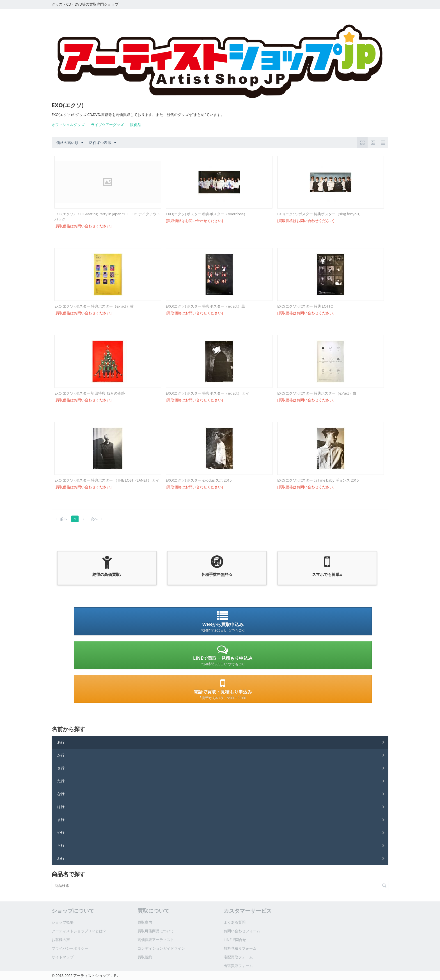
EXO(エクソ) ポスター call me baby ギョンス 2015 (318, 480)
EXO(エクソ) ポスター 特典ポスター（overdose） (207, 214)
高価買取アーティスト (156, 940)
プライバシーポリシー (70, 948)
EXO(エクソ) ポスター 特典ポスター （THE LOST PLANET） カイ (107, 480)
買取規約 (145, 957)
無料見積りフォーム (240, 948)
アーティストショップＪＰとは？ (79, 931)
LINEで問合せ (235, 940)
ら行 (61, 845)
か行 (61, 755)
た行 (61, 781)
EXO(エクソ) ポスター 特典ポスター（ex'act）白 (317, 393)
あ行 (61, 742)
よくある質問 (235, 922)
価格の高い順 (70, 143)
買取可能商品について (156, 931)
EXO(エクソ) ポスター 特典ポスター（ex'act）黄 (94, 306)
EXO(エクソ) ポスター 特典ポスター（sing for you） (320, 214)
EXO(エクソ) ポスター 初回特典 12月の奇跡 (90, 393)
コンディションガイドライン (161, 948)
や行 (61, 832)
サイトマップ (63, 957)
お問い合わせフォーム (242, 931)
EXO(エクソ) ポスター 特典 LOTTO (305, 306)
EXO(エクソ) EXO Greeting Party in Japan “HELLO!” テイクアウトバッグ (107, 217)
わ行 (61, 858)
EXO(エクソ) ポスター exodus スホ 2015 (199, 480)
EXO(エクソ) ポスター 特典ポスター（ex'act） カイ (208, 393)
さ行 (61, 768)
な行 (61, 794)
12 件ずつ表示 (102, 143)
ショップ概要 (63, 922)
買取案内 (145, 922)
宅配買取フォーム (238, 957)
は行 (61, 807)
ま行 (61, 819)
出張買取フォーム (238, 966)
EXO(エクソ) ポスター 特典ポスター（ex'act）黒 (205, 306)
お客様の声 (61, 940)
